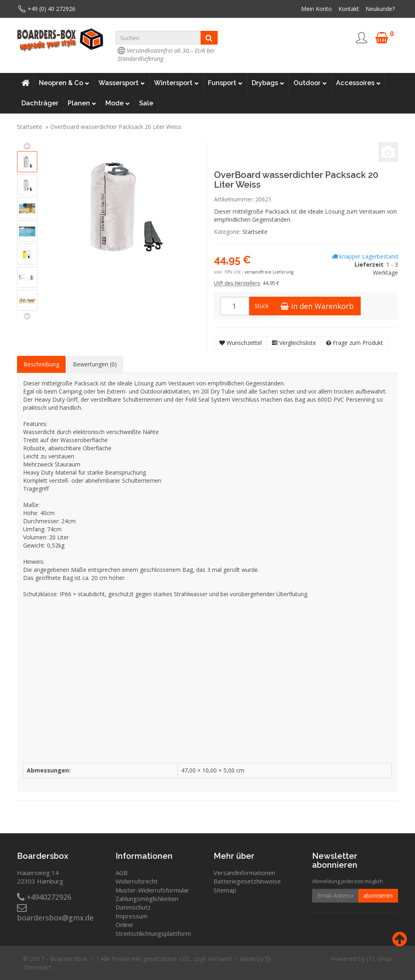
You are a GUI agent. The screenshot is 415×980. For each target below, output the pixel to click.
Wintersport (176, 83)
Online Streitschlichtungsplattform (153, 929)
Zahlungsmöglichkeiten (147, 899)
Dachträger (40, 103)
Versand (219, 959)
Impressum (132, 916)
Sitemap (225, 890)
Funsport (225, 83)
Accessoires (358, 83)
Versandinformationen (244, 873)
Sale (146, 103)
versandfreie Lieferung (269, 272)
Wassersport (122, 83)
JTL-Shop (379, 959)
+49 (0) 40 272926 (51, 9)
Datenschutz (133, 907)
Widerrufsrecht (137, 881)
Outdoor (310, 83)
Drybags (268, 83)
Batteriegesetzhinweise (247, 881)
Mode (118, 103)
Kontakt (349, 9)
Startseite (30, 127)
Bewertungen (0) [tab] (95, 364)
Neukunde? (380, 9)
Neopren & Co (64, 83)
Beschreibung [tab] (41, 364)
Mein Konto (317, 9)
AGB (122, 873)
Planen (82, 103)
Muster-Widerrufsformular (152, 890)
